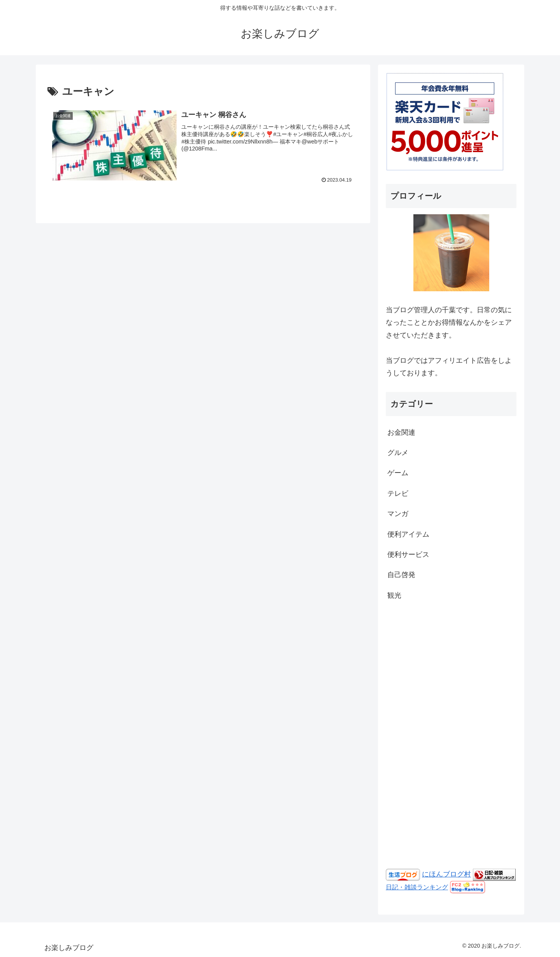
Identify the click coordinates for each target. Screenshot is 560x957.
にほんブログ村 (446, 874)
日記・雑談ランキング (417, 887)
